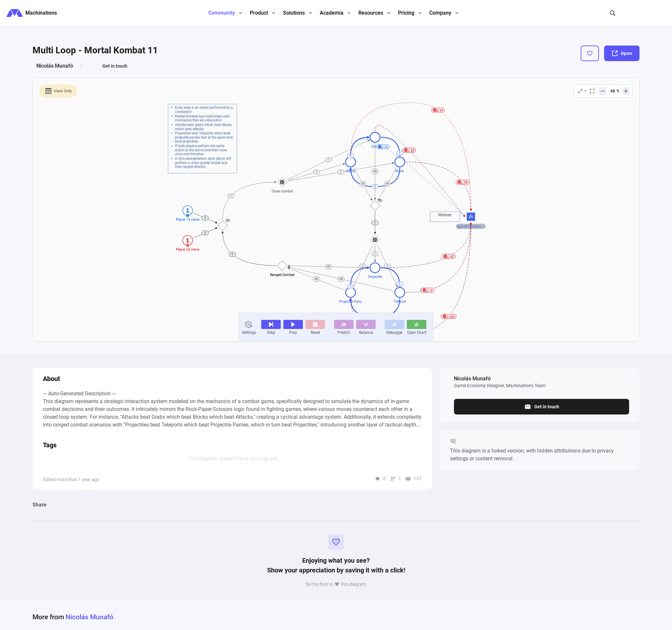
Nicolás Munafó (55, 66)
